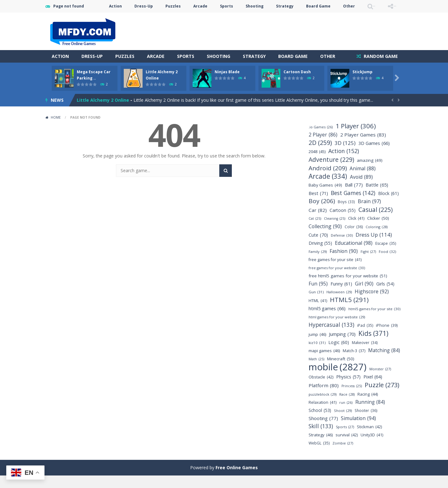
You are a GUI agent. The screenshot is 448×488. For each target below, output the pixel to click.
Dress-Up (109, 19)
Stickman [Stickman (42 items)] (369, 439)
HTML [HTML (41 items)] (318, 313)
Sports (191, 19)
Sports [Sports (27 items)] (345, 439)
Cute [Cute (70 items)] (318, 247)
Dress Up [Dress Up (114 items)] (374, 247)
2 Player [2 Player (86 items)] (323, 147)
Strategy (250, 19)
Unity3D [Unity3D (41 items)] (372, 447)
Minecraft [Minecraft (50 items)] (341, 371)
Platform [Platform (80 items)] (324, 398)
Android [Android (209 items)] (328, 181)
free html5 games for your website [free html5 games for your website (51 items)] (348, 288)
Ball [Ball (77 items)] (354, 197)
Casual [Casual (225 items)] (375, 222)
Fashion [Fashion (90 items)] (344, 264)
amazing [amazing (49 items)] (370, 173)
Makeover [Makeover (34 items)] (365, 355)
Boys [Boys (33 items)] (346, 214)
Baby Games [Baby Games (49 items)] (325, 198)
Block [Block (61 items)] (388, 206)
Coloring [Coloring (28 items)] (377, 239)
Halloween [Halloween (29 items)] (339, 304)
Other (314, 19)
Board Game (283, 19)
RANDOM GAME (380, 69)
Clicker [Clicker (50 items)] (378, 231)
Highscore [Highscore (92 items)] (372, 304)
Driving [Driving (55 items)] (320, 256)
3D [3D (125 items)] (345, 155)
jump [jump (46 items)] (317, 347)
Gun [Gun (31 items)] (316, 304)
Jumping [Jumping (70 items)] (342, 347)
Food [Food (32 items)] (388, 264)
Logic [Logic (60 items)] (339, 355)
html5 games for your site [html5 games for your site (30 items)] (374, 321)
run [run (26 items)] (346, 415)
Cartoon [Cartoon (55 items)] (343, 223)
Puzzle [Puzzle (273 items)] (382, 397)
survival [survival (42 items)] (347, 447)
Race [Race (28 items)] (347, 407)
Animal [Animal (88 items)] (363, 181)
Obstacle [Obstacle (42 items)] (321, 390)
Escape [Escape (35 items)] (386, 256)
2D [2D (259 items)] (320, 155)
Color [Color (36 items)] (354, 239)
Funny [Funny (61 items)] (341, 296)
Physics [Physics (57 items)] (348, 389)
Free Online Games (237, 480)
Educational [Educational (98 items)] (354, 256)
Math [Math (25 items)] (316, 372)
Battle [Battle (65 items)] (377, 197)
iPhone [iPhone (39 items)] (387, 338)
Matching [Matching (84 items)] (384, 363)
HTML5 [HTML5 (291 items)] (349, 312)
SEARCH (347, 19)
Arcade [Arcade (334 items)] (328, 189)
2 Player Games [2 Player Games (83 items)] (363, 147)
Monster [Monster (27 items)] (380, 381)
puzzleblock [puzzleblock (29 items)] (323, 407)
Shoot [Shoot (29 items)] (343, 423)
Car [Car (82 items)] (318, 223)
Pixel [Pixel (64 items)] (373, 389)
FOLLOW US (385, 19)
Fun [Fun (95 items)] (318, 296)
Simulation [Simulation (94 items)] (358, 431)
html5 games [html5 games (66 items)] (327, 321)
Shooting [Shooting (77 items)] (323, 431)
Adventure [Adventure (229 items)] (331, 172)
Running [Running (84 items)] (370, 415)
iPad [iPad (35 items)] (365, 338)
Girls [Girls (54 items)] (385, 296)
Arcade (165, 19)
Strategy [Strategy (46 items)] (321, 447)
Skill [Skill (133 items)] (321, 439)
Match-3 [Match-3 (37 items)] (354, 363)
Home (56, 130)
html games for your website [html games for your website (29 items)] (337, 329)
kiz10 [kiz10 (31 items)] (317, 355)
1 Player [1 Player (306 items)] (356, 139)
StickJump (362, 84)
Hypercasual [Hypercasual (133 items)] (331, 337)
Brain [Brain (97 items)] (369, 214)
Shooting (219, 19)
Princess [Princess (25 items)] (352, 399)
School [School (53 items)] (320, 423)
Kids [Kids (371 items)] (373, 346)
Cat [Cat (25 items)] (315, 231)
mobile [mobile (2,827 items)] (338, 380)
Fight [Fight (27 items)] (368, 264)
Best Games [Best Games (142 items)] (353, 205)
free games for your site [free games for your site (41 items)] (335, 272)
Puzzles (138, 19)
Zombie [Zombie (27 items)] (343, 456)
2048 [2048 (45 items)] (317, 164)
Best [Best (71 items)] (318, 206)
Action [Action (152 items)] (344, 164)
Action (80, 19)
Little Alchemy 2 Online (103, 113)
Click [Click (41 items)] (356, 231)
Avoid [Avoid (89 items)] (361, 190)
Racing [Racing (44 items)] (368, 407)
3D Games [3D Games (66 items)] (374, 156)
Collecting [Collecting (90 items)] (325, 239)
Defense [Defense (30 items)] (342, 248)
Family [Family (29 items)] (318, 264)
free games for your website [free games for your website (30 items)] (337, 280)
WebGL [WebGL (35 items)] (319, 456)
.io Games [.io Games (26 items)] (321, 139)
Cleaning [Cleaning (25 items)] (335, 231)
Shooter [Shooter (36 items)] (366, 423)
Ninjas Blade (227, 84)
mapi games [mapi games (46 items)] (324, 363)
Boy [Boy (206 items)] (322, 214)
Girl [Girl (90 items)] (364, 296)
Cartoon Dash (297, 84)
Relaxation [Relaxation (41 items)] (323, 415)
